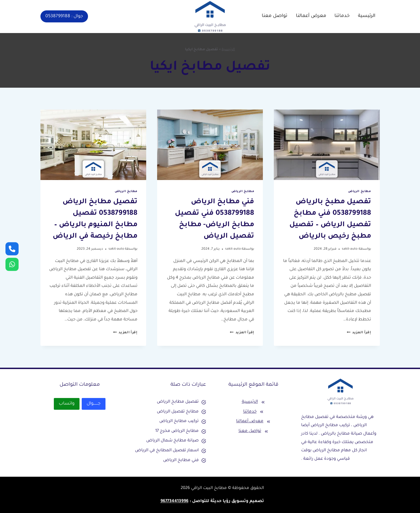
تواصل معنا (275, 16)
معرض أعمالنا (311, 16)
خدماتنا (342, 16)
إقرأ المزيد (359, 333)
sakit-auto (350, 249)
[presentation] (327, 145)
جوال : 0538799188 (64, 16)
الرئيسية (367, 16)
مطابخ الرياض (359, 191)
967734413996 (174, 501)
